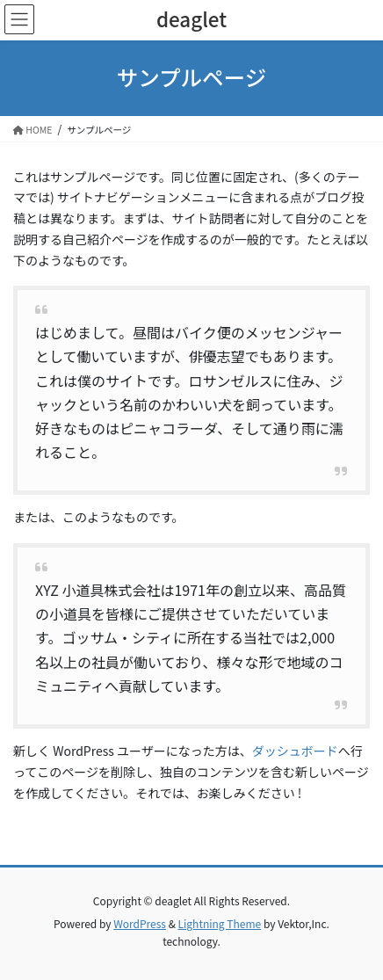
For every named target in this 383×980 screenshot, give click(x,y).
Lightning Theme (220, 923)
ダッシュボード (295, 751)
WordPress (140, 923)
